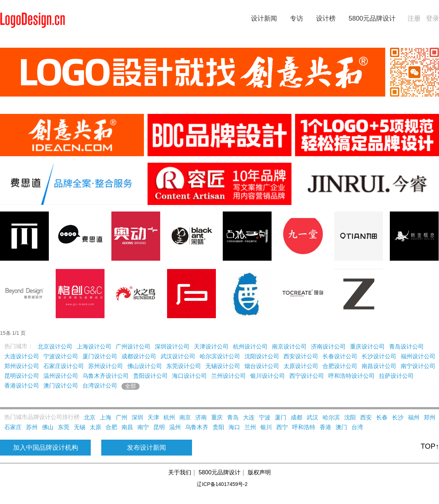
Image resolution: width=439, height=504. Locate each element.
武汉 (312, 417)
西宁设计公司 (307, 376)
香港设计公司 (22, 386)
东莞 (64, 427)
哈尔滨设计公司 (220, 356)
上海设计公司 (94, 347)
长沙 (398, 417)
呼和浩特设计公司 (351, 376)
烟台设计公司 (262, 366)
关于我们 (180, 472)
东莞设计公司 (184, 366)
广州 (122, 417)
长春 (382, 417)
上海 (106, 417)
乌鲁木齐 (197, 427)
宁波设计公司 (61, 356)
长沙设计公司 (379, 356)
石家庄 (13, 427)
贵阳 (218, 427)
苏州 (32, 427)
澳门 (341, 427)
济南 (201, 417)
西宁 (282, 427)
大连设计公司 (22, 356)
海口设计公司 (189, 376)
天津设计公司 (211, 347)
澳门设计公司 (61, 386)
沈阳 (350, 417)
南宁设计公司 (418, 366)
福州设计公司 (418, 356)
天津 (153, 417)
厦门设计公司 (100, 356)
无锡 (80, 427)
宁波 (265, 417)
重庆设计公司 (367, 347)
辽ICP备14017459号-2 (222, 484)
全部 (131, 386)
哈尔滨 (331, 417)
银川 (266, 427)
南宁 (143, 427)
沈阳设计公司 (262, 356)
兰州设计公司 (229, 376)
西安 (366, 417)
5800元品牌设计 (372, 18)
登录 (432, 18)
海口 (234, 427)
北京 (90, 417)
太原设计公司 (301, 366)
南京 (185, 417)
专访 (297, 18)
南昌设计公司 (379, 366)
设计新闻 (264, 18)
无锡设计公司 (223, 366)
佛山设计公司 (145, 366)
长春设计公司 (340, 356)
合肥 (111, 427)
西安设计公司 (301, 356)
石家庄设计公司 (64, 366)
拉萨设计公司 (396, 376)
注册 (414, 18)
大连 (249, 417)
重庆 (217, 417)
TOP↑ (430, 446)
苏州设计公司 (106, 366)
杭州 (169, 417)
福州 (414, 417)
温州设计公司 (61, 376)
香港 (325, 427)
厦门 (281, 417)
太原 (95, 427)
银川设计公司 (268, 376)
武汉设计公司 (178, 356)
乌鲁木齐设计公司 (106, 376)
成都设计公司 (139, 356)
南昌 (127, 427)
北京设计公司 (55, 347)
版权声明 (259, 472)
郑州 (430, 417)
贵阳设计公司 (150, 376)
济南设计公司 (328, 347)
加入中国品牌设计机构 (46, 448)
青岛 (233, 417)
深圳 (137, 417)
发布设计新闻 (146, 448)
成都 (297, 417)
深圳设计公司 (172, 347)
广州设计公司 (133, 347)
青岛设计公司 (406, 347)
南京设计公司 (289, 347)
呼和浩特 (304, 427)
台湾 (357, 427)
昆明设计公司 (22, 376)
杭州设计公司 (250, 347)
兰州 (250, 427)
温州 (175, 427)
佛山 (48, 427)
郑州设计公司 (22, 366)
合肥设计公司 (340, 366)
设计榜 (326, 18)
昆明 (159, 427)
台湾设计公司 (100, 386)
